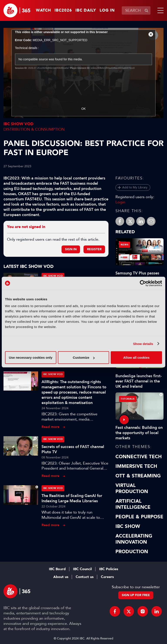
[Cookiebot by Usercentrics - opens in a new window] (143, 283)
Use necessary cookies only (31, 357)
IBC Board (57, 569)
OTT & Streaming (138, 476)
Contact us (85, 577)
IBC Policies (109, 569)
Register (94, 249)
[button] (160, 10)
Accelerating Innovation (134, 539)
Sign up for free (136, 595)
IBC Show (128, 526)
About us (61, 577)
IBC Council (82, 569)
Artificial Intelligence (133, 504)
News (124, 245)
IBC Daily (86, 10)
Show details (143, 344)
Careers (107, 577)
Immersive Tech (136, 466)
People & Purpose (139, 517)
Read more (50, 427)
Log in (107, 10)
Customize (84, 357)
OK (83, 109)
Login (120, 202)
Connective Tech (139, 457)
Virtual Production (132, 488)
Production (132, 552)
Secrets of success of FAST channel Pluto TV (73, 449)
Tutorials (128, 399)
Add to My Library (135, 187)
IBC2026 (63, 10)
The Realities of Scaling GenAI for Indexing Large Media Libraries (72, 498)
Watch (43, 10)
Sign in (71, 249)
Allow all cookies (136, 357)
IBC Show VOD (18, 124)
